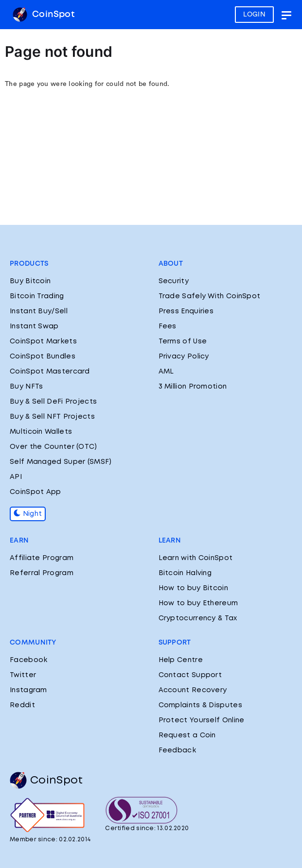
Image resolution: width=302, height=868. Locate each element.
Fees (168, 326)
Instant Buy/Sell (39, 311)
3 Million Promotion (193, 387)
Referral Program (42, 573)
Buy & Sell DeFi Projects (53, 402)
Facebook (28, 660)
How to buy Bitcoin (193, 588)
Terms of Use (183, 341)
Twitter (23, 675)
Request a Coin (187, 735)
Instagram (28, 690)
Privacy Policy (184, 357)
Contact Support (190, 675)
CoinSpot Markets (43, 341)
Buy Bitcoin (30, 281)
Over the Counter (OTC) (53, 447)
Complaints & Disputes (200, 705)
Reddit (22, 705)
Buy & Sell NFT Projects (52, 417)
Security (174, 281)
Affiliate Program (42, 558)
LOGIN (255, 15)
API (16, 477)
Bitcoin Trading (37, 296)
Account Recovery (193, 690)
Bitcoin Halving (185, 573)
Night (28, 514)
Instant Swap (34, 326)
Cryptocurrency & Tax (198, 618)
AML (166, 372)
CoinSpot (44, 15)
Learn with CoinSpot (196, 558)
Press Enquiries (186, 311)
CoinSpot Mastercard (50, 372)
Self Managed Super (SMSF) (61, 462)
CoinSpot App (36, 492)
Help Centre (181, 660)
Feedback (177, 750)
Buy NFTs (26, 387)
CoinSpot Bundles (43, 357)
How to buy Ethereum (198, 603)
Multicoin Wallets (41, 432)
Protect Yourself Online (202, 720)
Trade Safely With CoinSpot (210, 296)
